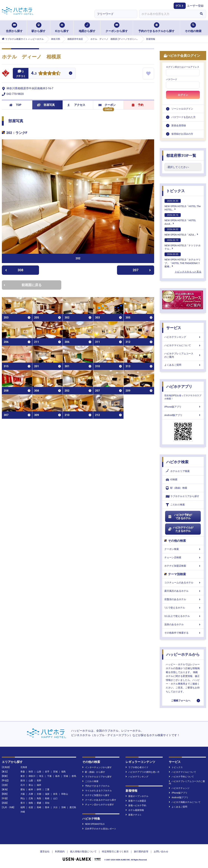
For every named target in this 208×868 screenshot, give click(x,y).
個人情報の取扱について (83, 852)
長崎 (39, 807)
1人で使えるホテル (183, 608)
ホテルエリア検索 (178, 471)
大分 (55, 807)
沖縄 (23, 812)
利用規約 (60, 852)
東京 (23, 776)
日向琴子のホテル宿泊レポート (99, 829)
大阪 (23, 794)
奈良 (55, 794)
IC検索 (172, 480)
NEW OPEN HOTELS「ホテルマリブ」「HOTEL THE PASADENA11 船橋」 (183, 260)
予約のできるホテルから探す (156, 28)
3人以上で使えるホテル (183, 616)
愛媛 (39, 803)
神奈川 (32, 776)
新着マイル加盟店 (136, 801)
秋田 (31, 772)
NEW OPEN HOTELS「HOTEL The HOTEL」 (183, 205)
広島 (31, 798)
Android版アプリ (183, 415)
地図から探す (87, 28)
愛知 (23, 789)
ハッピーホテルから (183, 654)
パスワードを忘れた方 (183, 117)
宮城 (55, 772)
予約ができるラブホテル (96, 786)
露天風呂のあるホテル (183, 591)
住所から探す (14, 28)
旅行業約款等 (141, 852)
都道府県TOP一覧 (181, 156)
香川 (23, 803)
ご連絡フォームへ (181, 700)
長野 (39, 781)
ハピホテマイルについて (183, 345)
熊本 (47, 807)
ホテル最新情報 (135, 810)
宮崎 (64, 807)
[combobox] (168, 14)
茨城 (66, 776)
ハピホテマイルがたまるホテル (181, 529)
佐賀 (31, 807)
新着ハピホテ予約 (136, 805)
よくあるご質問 (183, 365)
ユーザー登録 (195, 6)
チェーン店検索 (183, 557)
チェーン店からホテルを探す (98, 805)
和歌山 (65, 794)
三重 (47, 789)
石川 (23, 785)
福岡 (23, 807)
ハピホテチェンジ (179, 788)
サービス (174, 328)
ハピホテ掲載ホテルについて (185, 802)
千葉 (49, 776)
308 (14, 270)
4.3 (34, 74)
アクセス (76, 105)
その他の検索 (193, 28)
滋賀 (47, 794)
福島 (64, 772)
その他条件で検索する (183, 633)
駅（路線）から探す (94, 772)
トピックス (175, 191)
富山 (31, 785)
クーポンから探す (117, 28)
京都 (39, 794)
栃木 (58, 776)
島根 (47, 798)
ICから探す (62, 28)
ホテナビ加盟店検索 (183, 566)
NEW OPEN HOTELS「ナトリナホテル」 (183, 244)
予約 (138, 105)
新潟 (23, 781)
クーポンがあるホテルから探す (99, 800)
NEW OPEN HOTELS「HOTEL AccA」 (180, 219)
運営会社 (45, 852)
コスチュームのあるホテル (183, 583)
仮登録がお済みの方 (182, 134)
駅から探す (39, 28)
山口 (55, 798)
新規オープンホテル (137, 796)
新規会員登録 (179, 125)
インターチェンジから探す (97, 767)
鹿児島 (73, 807)
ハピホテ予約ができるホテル (180, 517)
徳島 (31, 803)
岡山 (23, 798)
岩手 (47, 772)
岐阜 (31, 789)
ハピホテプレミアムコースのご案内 (183, 355)
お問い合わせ (161, 852)
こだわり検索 (175, 505)
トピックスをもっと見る (188, 272)
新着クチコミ (134, 815)
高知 (47, 803)
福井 (39, 785)
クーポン (107, 105)
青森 (23, 772)
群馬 (74, 776)
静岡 (39, 789)
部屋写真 (46, 105)
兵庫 (31, 794)
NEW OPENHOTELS (93, 824)
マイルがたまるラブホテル (97, 791)
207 (142, 270)
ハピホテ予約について (181, 777)
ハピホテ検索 (177, 462)
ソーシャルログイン (182, 109)
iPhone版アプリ (183, 407)
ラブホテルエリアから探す (183, 496)
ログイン (183, 95)
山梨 (31, 781)
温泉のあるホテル (183, 624)
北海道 (24, 767)
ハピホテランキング (183, 337)
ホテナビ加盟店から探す (96, 795)
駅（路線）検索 (177, 488)
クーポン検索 (183, 549)
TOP (15, 105)
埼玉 (41, 776)
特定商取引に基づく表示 (115, 852)
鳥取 (39, 798)
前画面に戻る (23, 285)
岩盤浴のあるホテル (183, 599)
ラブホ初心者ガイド (137, 767)
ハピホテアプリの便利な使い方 (143, 772)
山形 (39, 772)
